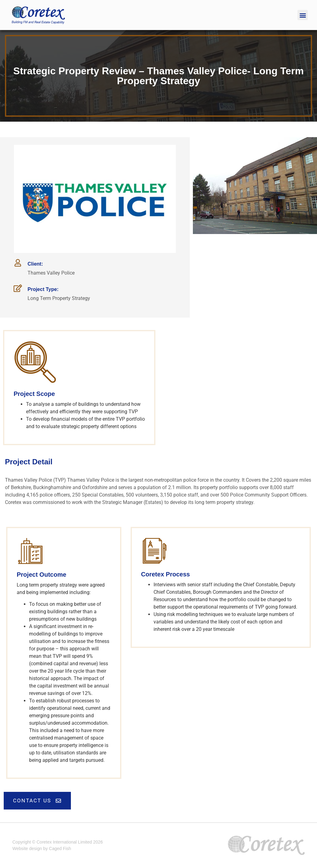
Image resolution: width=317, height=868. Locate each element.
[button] (303, 15)
